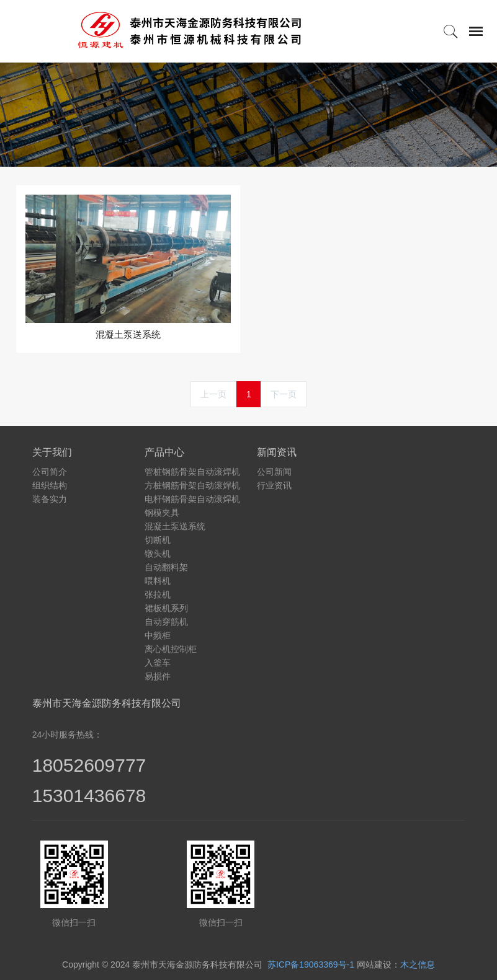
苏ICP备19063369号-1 (311, 965)
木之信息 (418, 965)
